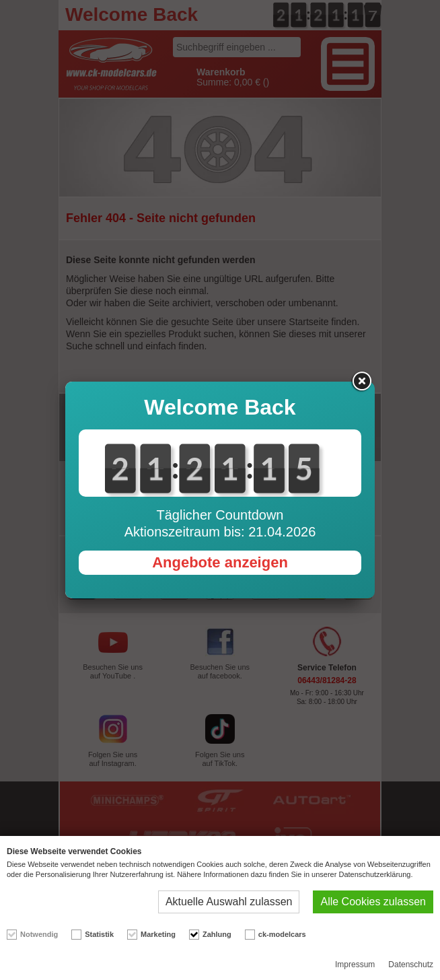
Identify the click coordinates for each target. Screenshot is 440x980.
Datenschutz (411, 965)
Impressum (355, 965)
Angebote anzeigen (220, 562)
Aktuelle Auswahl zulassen (229, 902)
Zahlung (217, 934)
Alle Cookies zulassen (373, 902)
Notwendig (39, 934)
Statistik (99, 934)
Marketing (158, 934)
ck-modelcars (282, 934)
